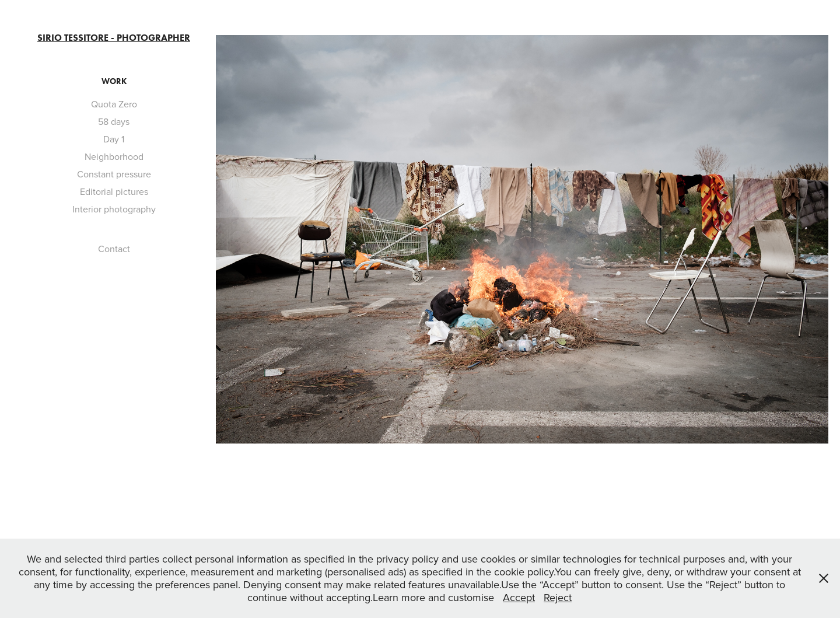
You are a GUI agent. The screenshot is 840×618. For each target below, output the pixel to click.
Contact (114, 249)
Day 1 (114, 139)
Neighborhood (114, 156)
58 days (114, 121)
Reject (558, 597)
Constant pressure (114, 174)
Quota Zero (114, 104)
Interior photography (114, 209)
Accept (519, 597)
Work (114, 81)
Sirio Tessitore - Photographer (114, 38)
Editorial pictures (114, 191)
